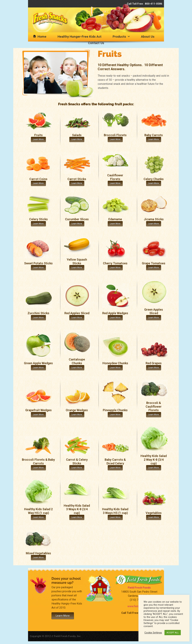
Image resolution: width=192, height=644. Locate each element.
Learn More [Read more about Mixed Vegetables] (38, 558)
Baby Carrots (154, 135)
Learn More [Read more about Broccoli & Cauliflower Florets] (154, 415)
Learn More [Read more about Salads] (77, 139)
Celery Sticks (38, 219)
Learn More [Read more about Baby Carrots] (154, 139)
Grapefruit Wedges (38, 410)
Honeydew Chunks (115, 363)
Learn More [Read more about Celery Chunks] (154, 183)
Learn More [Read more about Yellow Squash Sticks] (77, 268)
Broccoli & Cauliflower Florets (154, 406)
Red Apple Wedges (115, 313)
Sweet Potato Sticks (38, 263)
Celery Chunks (154, 179)
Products (121, 37)
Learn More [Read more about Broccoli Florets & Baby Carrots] (38, 468)
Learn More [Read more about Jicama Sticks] (154, 224)
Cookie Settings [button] (153, 633)
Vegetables (154, 513)
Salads (77, 135)
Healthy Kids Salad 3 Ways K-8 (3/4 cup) (77, 509)
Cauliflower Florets (115, 177)
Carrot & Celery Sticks (77, 461)
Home (42, 37)
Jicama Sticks (154, 219)
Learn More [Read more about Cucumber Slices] (77, 224)
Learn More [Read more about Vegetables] (154, 517)
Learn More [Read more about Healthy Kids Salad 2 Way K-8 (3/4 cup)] (154, 468)
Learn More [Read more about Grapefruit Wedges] (38, 415)
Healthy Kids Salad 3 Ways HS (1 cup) (115, 511)
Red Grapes (154, 363)
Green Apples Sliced (154, 311)
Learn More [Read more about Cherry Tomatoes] (115, 268)
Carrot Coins (38, 179)
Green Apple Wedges (38, 363)
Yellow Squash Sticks (77, 261)
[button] (63, 616)
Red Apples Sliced (77, 313)
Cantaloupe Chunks (77, 361)
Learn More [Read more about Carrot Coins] (38, 183)
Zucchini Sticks (38, 313)
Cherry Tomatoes (115, 263)
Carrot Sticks (77, 179)
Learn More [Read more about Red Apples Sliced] (77, 318)
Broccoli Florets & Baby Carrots (38, 461)
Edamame (115, 219)
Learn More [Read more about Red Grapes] (154, 368)
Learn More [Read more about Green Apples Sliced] (154, 318)
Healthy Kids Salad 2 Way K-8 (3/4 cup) (154, 460)
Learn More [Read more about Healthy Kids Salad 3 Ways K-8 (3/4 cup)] (77, 517)
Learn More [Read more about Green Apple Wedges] (38, 368)
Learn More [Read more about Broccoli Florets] (115, 139)
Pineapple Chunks (115, 410)
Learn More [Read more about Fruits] (38, 139)
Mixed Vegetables (38, 553)
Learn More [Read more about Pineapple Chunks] (115, 415)
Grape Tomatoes (154, 263)
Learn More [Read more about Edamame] (115, 224)
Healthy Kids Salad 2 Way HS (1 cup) (38, 511)
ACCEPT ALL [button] (173, 633)
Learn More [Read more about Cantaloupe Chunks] (77, 368)
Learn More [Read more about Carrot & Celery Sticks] (77, 468)
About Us (148, 37)
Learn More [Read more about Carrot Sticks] (77, 183)
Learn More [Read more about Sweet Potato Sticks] (38, 268)
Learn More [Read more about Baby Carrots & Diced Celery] (115, 468)
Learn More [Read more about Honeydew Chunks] (115, 368)
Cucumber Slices (77, 219)
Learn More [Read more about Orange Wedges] (77, 415)
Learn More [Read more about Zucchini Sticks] (38, 318)
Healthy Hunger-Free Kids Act (80, 37)
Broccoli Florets (115, 135)
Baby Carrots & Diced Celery (115, 461)
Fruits (38, 135)
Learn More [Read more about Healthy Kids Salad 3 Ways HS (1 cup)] (115, 517)
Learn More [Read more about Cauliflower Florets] (115, 183)
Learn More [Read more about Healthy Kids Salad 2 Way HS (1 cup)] (38, 517)
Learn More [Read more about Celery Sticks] (38, 224)
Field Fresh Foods (139, 588)
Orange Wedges (77, 410)
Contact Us (96, 43)
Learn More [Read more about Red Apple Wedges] (115, 318)
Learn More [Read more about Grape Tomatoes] (154, 268)
